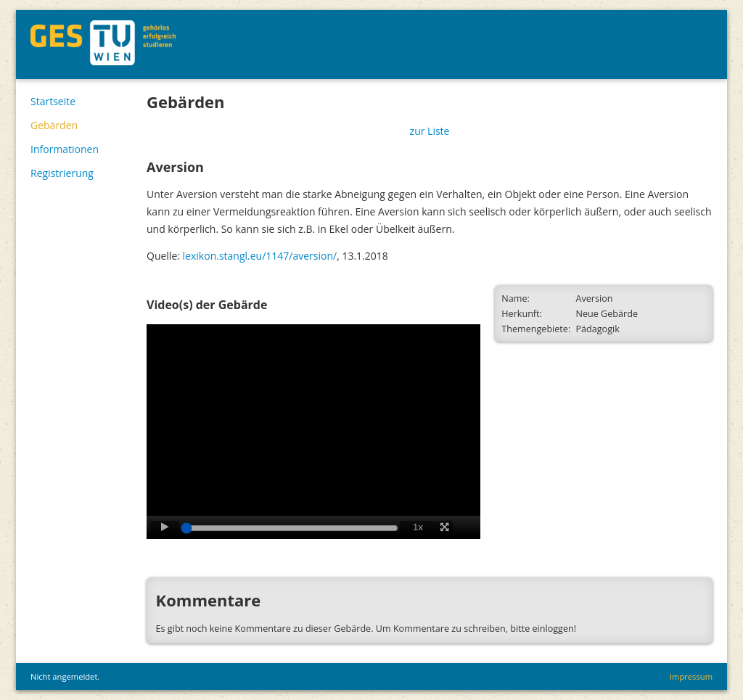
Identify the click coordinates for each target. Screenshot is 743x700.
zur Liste (430, 131)
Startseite (53, 101)
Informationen (65, 149)
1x (418, 527)
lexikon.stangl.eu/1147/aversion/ (260, 256)
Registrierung (62, 173)
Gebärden (54, 125)
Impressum (691, 676)
